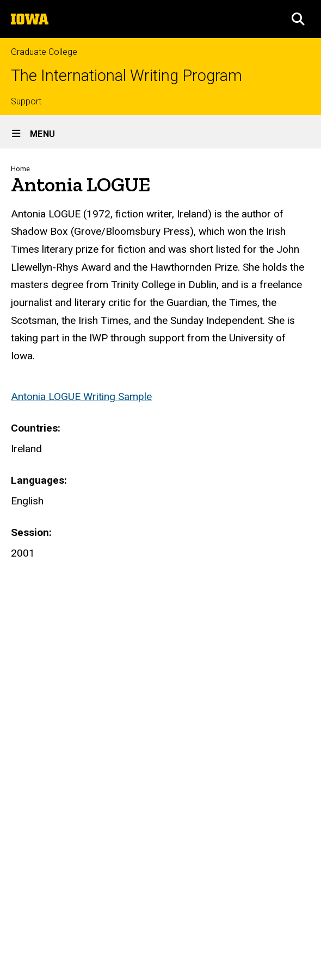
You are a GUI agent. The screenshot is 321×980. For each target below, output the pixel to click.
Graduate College (44, 52)
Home (20, 169)
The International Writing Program (126, 76)
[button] (298, 19)
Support (26, 101)
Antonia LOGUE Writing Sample (81, 397)
